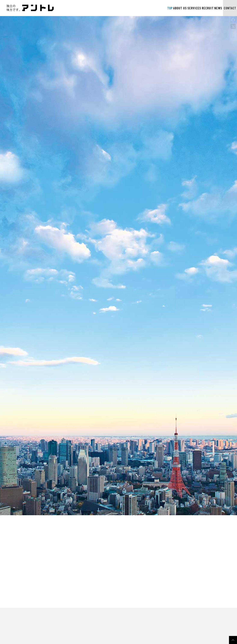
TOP (124, 8)
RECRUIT (180, 8)
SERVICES (160, 8)
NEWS (196, 8)
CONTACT (222, 8)
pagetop (233, 640)
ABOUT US (140, 8)
